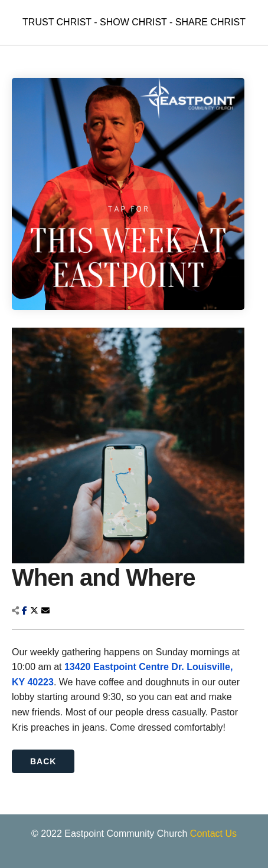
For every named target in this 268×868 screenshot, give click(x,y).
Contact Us (213, 834)
